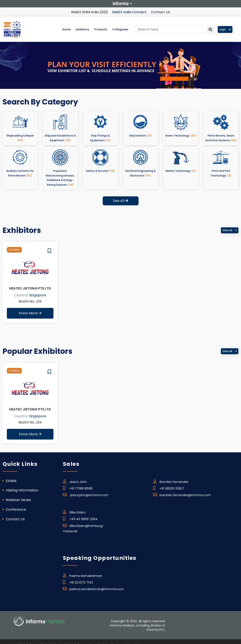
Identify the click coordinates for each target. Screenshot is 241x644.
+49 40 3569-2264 (80, 518)
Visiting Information (20, 490)
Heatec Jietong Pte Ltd (30, 288)
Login (225, 29)
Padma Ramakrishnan (82, 575)
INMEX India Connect (129, 12)
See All (121, 201)
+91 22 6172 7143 (78, 582)
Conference (14, 509)
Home (66, 29)
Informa (121, 3)
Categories (120, 29)
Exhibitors (82, 29)
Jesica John (75, 481)
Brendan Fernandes (171, 481)
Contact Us (160, 12)
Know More (30, 313)
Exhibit (10, 481)
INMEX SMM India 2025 (89, 12)
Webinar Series (17, 500)
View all (230, 230)
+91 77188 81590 (78, 488)
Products (101, 29)
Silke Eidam (74, 512)
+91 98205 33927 (169, 488)
